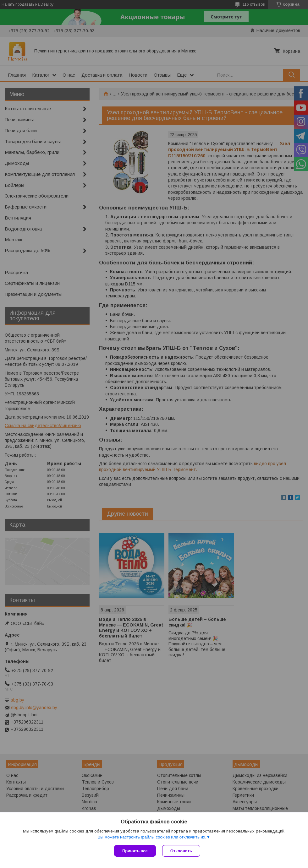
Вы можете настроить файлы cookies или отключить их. (152, 837)
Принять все (135, 851)
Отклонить (181, 851)
